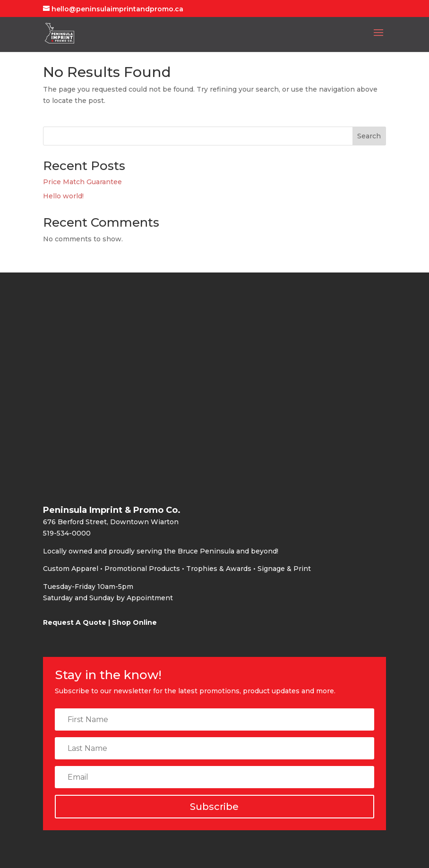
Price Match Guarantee (82, 182)
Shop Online (134, 622)
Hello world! (63, 196)
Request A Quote (75, 622)
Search (369, 136)
